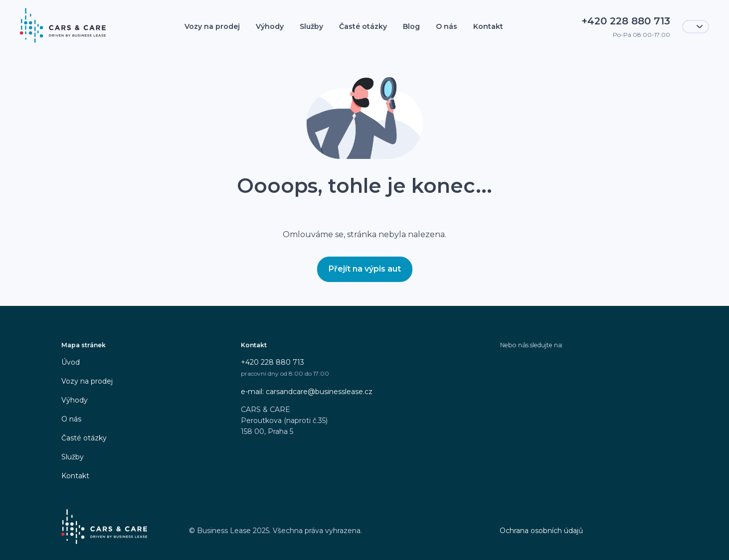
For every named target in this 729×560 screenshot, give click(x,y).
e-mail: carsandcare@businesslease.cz (307, 392)
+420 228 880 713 (273, 362)
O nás (447, 26)
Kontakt (488, 26)
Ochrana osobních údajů (541, 531)
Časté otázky (363, 26)
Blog (411, 26)
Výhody (270, 26)
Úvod (71, 362)
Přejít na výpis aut (365, 269)
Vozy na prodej (212, 26)
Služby (311, 26)
